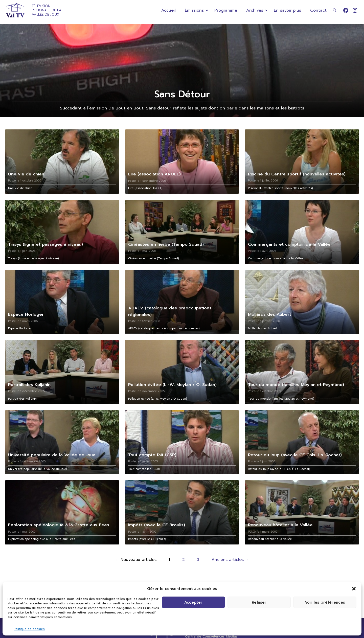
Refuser (259, 602)
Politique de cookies (29, 629)
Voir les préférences (325, 602)
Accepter (193, 602)
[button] (354, 589)
